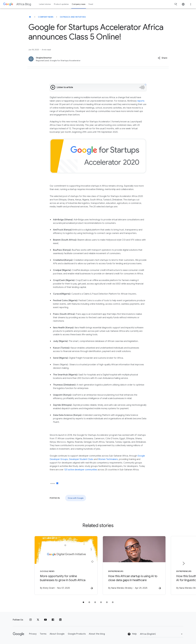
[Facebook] (53, 620)
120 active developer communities (81, 470)
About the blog (97, 634)
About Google (57, 634)
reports (141, 101)
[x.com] (38, 620)
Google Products (77, 634)
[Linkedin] (60, 620)
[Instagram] (31, 620)
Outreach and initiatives (73, 17)
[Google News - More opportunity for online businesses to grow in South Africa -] (63, 565)
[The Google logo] (19, 634)
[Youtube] (45, 620)
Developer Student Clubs (81, 459)
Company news (46, 17)
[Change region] (162, 634)
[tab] (83, 602)
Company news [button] (79, 4)
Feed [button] (91, 4)
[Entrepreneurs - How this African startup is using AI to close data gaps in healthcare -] (133, 565)
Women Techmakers (108, 459)
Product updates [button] (61, 4)
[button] (162, 58)
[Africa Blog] (30, 17)
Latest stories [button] (45, 4)
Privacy (33, 634)
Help (132, 634)
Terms (43, 634)
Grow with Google (76, 498)
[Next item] (183, 563)
